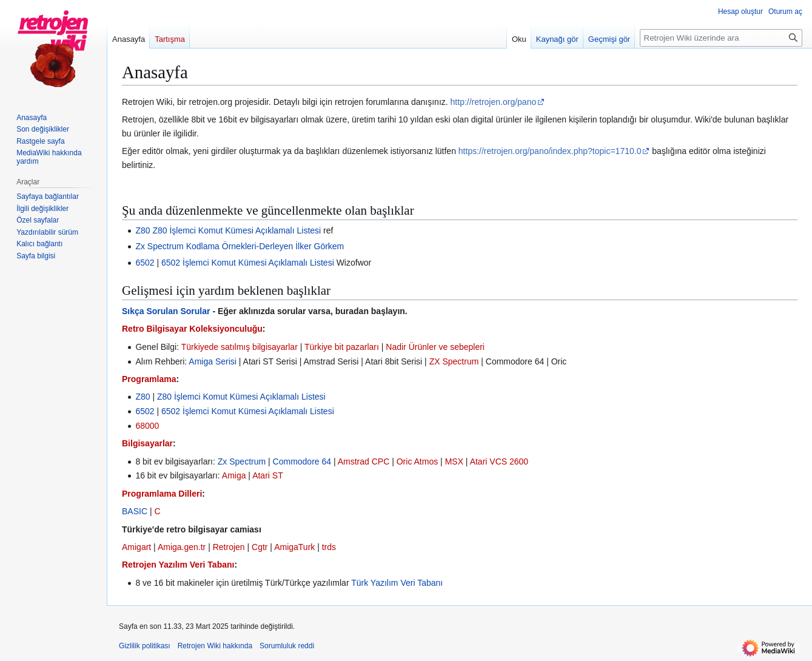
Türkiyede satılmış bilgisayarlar (240, 347)
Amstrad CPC (364, 461)
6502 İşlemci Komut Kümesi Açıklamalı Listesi (248, 263)
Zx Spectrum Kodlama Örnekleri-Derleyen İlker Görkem (240, 246)
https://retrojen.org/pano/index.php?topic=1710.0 (550, 151)
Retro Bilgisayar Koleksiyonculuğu (192, 329)
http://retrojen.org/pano (494, 102)
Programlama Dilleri (162, 494)
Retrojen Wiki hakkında (215, 646)
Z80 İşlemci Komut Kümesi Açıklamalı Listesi (237, 230)
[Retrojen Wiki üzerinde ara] (721, 38)
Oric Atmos (417, 461)
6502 (145, 263)
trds (329, 547)
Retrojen (229, 547)
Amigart (136, 547)
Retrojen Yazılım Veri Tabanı (178, 565)
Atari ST (268, 475)
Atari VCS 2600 (499, 461)
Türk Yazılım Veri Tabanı (397, 583)
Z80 (143, 230)
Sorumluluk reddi (287, 646)
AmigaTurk (294, 547)
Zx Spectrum (242, 461)
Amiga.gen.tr (182, 547)
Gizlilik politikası (145, 646)
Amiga (234, 475)
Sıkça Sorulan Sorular (166, 311)
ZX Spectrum (454, 361)
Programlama (149, 379)
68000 (147, 426)
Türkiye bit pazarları (342, 347)
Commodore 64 (302, 461)
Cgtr (260, 547)
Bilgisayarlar (147, 443)
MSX (454, 461)
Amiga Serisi (213, 361)
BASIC (135, 511)
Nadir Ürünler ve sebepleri (435, 347)
